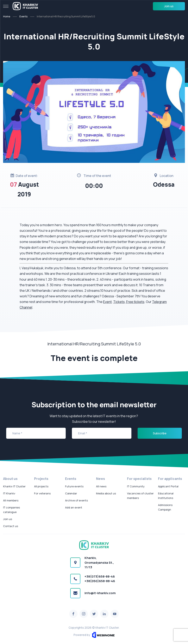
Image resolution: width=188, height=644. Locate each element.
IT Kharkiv (9, 493)
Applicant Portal (168, 486)
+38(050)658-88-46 (100, 581)
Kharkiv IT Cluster (14, 486)
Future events (74, 486)
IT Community (136, 486)
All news (101, 486)
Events (23, 16)
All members (11, 500)
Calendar (71, 493)
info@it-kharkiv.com (100, 593)
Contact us (11, 526)
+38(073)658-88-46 (100, 576)
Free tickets (135, 302)
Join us (169, 6)
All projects (41, 486)
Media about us (106, 493)
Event (107, 302)
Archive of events (76, 500)
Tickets (119, 302)
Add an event (74, 507)
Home (7, 16)
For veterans (42, 493)
